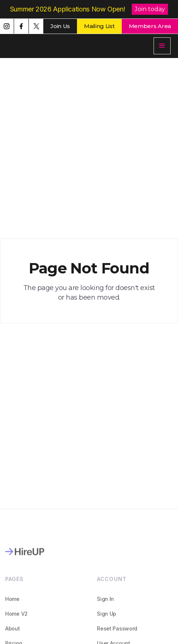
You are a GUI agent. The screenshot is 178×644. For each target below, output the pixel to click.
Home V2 (16, 618)
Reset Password (117, 633)
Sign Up (107, 618)
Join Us (60, 26)
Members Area (150, 26)
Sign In (106, 603)
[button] (162, 46)
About (13, 633)
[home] (50, 46)
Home (12, 603)
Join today (150, 9)
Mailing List (99, 26)
